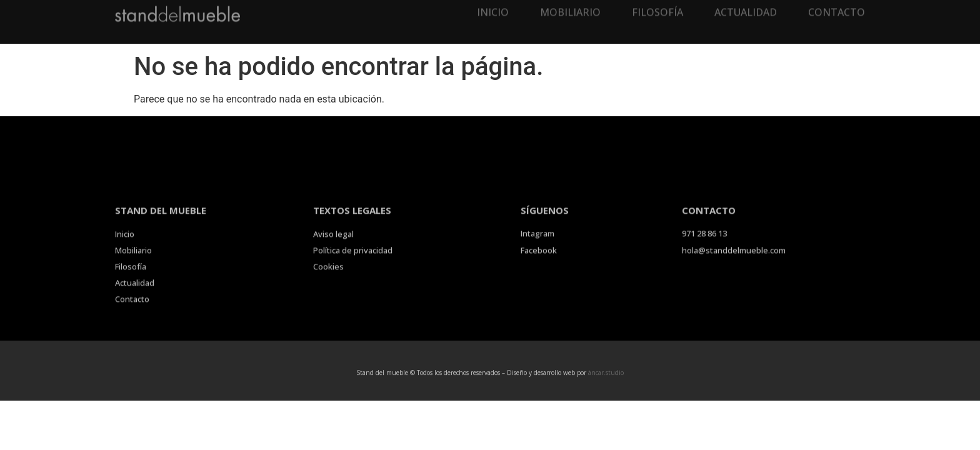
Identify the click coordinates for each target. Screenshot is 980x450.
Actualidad (746, 6)
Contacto (837, 6)
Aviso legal (333, 244)
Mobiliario (570, 6)
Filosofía (657, 6)
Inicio (493, 6)
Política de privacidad (353, 261)
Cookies (328, 277)
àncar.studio (606, 374)
